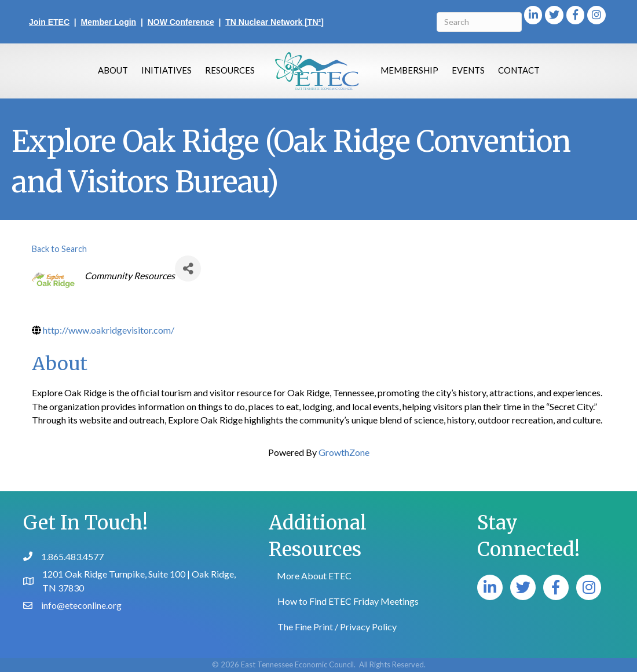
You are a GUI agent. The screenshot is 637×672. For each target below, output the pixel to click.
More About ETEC (314, 576)
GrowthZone (344, 452)
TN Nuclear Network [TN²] (274, 22)
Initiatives (166, 70)
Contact (519, 70)
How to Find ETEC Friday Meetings (348, 601)
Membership (409, 70)
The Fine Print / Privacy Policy (337, 627)
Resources (230, 70)
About (113, 70)
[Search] (479, 22)
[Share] (188, 269)
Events (468, 70)
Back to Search (59, 249)
